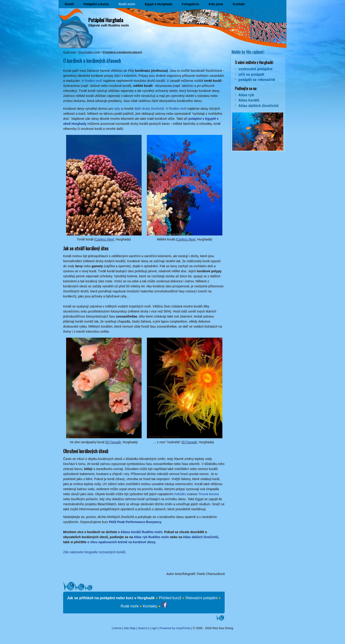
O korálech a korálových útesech (122, 52)
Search (143, 628)
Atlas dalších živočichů (200, 537)
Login (154, 628)
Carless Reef (105, 239)
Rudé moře (127, 4)
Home (117, 628)
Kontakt (239, 4)
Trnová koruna (208, 494)
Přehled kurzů (170, 598)
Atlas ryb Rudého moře (151, 537)
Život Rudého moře (89, 52)
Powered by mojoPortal (175, 628)
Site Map (130, 628)
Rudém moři (93, 81)
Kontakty (150, 606)
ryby (117, 109)
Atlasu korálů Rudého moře (142, 532)
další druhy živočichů (149, 109)
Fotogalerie (190, 4)
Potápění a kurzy (96, 4)
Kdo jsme (216, 4)
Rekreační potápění (202, 598)
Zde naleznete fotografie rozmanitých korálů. (95, 552)
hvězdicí (180, 494)
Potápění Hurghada (106, 20)
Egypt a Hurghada (159, 4)
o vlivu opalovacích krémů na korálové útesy (121, 542)
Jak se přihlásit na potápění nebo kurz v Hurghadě (111, 598)
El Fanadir (114, 442)
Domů (69, 4)
